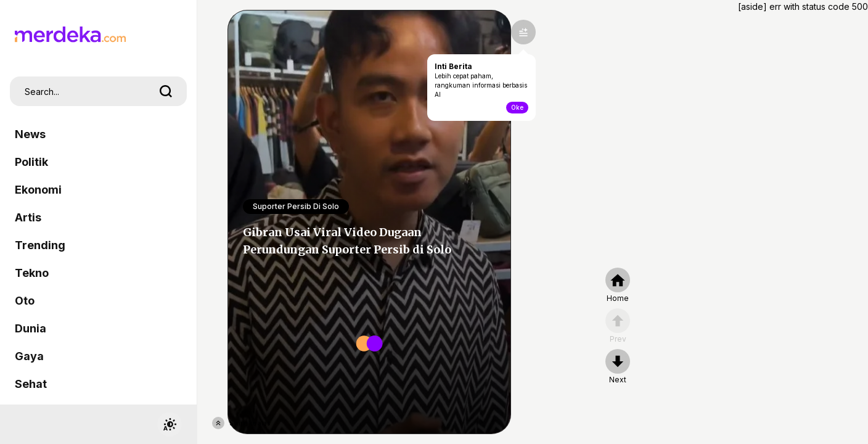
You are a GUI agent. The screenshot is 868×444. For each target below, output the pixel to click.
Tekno (32, 273)
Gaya (29, 356)
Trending (40, 245)
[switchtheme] (170, 424)
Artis (28, 217)
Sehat (31, 384)
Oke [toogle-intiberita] (517, 107)
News (30, 134)
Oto (25, 301)
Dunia (31, 328)
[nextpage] (618, 367)
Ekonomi (38, 190)
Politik (31, 162)
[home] (618, 286)
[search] (166, 91)
